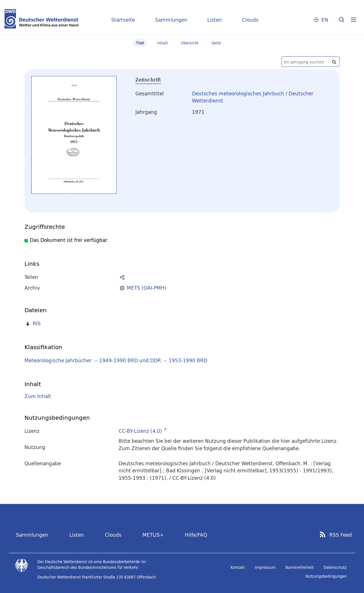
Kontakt (238, 567)
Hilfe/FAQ (196, 535)
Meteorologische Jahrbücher (58, 360)
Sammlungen (171, 20)
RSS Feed (341, 535)
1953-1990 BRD (188, 360)
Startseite (123, 20)
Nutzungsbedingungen (326, 576)
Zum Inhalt (38, 396)
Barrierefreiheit (300, 567)
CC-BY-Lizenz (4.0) (140, 431)
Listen (215, 20)
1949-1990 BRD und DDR (130, 360)
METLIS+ (153, 535)
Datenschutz (335, 567)
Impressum (265, 567)
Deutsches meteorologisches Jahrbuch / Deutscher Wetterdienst (253, 97)
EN (325, 20)
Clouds (250, 20)
